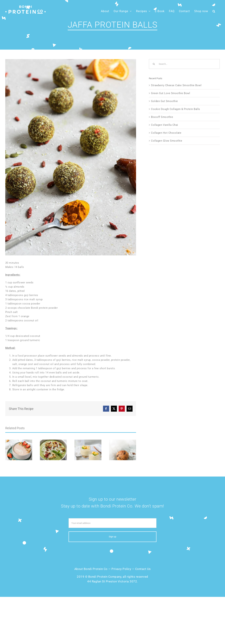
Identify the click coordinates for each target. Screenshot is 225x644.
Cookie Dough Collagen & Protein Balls (176, 109)
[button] (214, 11)
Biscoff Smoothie (162, 117)
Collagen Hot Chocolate (166, 133)
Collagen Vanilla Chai (165, 125)
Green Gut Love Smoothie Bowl (171, 93)
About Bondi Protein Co (91, 569)
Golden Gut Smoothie (164, 101)
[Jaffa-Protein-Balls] (71, 157)
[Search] (154, 64)
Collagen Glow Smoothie (167, 141)
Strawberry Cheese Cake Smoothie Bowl (176, 85)
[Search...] (184, 64)
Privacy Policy (121, 569)
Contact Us (143, 569)
